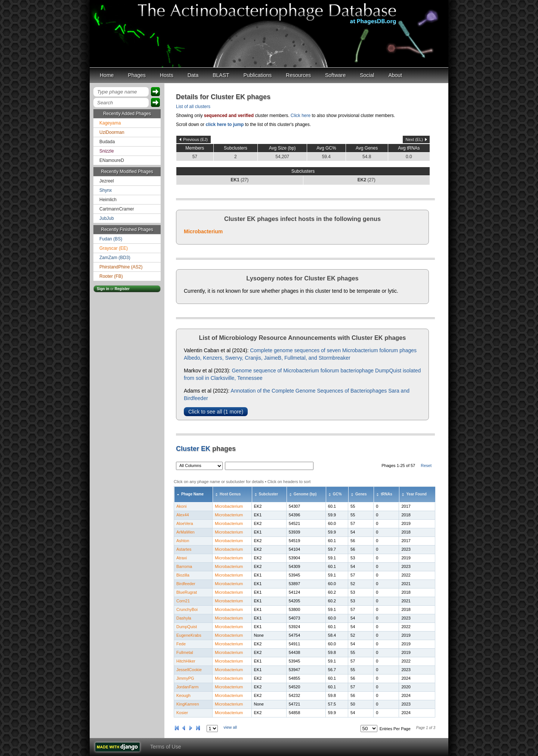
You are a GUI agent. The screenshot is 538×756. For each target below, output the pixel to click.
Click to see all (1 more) (216, 412)
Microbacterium (203, 231)
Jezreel (107, 181)
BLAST (221, 75)
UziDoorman (112, 132)
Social (367, 75)
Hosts (167, 75)
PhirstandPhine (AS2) (121, 267)
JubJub (107, 218)
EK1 (258, 515)
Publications (258, 75)
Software (335, 75)
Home (107, 75)
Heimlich (108, 200)
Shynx (106, 190)
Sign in (103, 289)
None (259, 635)
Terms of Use (166, 747)
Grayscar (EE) (114, 248)
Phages (137, 75)
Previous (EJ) (195, 139)
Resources (298, 75)
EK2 (258, 506)
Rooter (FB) (111, 276)
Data (193, 75)
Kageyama (110, 123)
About (395, 75)
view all (230, 727)
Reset (426, 465)
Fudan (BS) (111, 239)
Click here (301, 116)
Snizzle (107, 151)
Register (122, 289)
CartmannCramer (117, 209)
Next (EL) (414, 139)
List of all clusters (193, 107)
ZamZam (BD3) (115, 258)
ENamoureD (112, 160)
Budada (107, 142)
